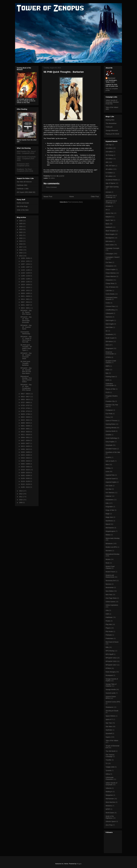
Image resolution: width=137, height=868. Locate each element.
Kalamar (108, 496)
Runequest (109, 675)
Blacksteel (111, 78)
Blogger (79, 864)
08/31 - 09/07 (25, 305)
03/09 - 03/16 (25, 461)
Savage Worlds (111, 689)
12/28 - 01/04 (25, 258)
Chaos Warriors (111, 276)
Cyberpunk (109, 313)
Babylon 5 (109, 217)
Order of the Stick (23, 210)
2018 (21, 244)
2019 (21, 241)
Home (72, 197)
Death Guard (110, 338)
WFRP (108, 809)
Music (108, 563)
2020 (21, 238)
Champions (109, 266)
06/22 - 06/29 (25, 417)
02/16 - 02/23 (25, 470)
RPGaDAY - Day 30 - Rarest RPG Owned (26, 312)
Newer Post (48, 197)
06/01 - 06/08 (25, 426)
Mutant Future (110, 572)
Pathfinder (109, 617)
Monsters (109, 551)
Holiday (108, 468)
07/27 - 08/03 (25, 402)
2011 (21, 497)
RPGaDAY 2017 (111, 665)
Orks (107, 610)
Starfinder (109, 730)
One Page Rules (111, 598)
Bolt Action (109, 241)
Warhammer (110, 799)
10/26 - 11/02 (25, 282)
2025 (21, 224)
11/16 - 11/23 (25, 273)
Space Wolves (110, 716)
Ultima (108, 774)
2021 (21, 235)
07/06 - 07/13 (25, 411)
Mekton (108, 535)
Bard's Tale (109, 220)
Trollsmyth (109, 127)
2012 (21, 494)
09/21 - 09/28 (25, 296)
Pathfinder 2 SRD (23, 189)
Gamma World (110, 431)
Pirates (108, 621)
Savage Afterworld (112, 130)
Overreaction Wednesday (25, 333)
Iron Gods (109, 486)
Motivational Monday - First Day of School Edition (26, 379)
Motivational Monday (112, 554)
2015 (21, 253)
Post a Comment (51, 187)
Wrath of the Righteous (110, 817)
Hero (107, 465)
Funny (108, 417)
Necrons (108, 584)
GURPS (108, 457)
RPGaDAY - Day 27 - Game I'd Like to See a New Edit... (26, 339)
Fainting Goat (110, 377)
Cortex (108, 303)
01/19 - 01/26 (25, 481)
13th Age (109, 145)
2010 (21, 500)
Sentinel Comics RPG (113, 702)
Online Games (110, 602)
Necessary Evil (111, 581)
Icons (107, 472)
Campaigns (109, 254)
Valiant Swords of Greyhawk (111, 784)
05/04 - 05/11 (25, 437)
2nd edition (109, 152)
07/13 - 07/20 (25, 408)
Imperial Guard (111, 479)
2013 (21, 491)
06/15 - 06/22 (25, 420)
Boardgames (110, 238)
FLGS (108, 392)
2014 (21, 256)
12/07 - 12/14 (25, 264)
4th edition (109, 169)
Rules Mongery (111, 672)
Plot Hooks (109, 631)
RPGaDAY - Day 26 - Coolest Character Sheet (26, 356)
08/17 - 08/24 (25, 394)
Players (108, 628)
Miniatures (109, 544)
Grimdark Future (111, 449)
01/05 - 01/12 (25, 487)
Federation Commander (110, 385)
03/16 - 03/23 (25, 458)
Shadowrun (109, 707)
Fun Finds (109, 414)
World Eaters (110, 813)
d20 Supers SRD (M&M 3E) (26, 192)
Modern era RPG (111, 547)
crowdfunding (110, 310)
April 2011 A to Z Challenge (111, 196)
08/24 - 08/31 (25, 308)
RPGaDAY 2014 (111, 658)
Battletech (109, 227)
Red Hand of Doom (112, 642)
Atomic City (109, 213)
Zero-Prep (109, 825)
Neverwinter (110, 588)
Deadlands (109, 334)
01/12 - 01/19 (25, 484)
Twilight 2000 (110, 767)
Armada (108, 206)
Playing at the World (112, 134)
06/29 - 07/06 (25, 414)
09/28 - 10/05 (25, 293)
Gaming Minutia (111, 428)
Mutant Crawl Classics (110, 567)
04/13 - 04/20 (25, 446)
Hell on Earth (110, 461)
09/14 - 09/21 (25, 299)
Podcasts (109, 635)
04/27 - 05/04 (25, 440)
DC (107, 331)
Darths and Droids (23, 203)
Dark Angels (110, 320)
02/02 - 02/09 (25, 475)
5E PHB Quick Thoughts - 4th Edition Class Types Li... (26, 348)
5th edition (52, 178)
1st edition (109, 148)
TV (107, 763)
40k (107, 162)
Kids (107, 503)
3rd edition (109, 159)
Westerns (109, 806)
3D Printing (109, 155)
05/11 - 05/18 (25, 435)
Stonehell (109, 733)
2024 (21, 227)
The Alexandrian (111, 123)
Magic (108, 514)
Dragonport (109, 348)
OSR (107, 614)
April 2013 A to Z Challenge (111, 202)
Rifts (107, 647)
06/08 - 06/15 (25, 423)
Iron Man (109, 489)
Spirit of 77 (109, 719)
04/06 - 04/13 (25, 449)
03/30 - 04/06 (25, 452)
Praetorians (109, 638)
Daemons (109, 317)
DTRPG (108, 357)
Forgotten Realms (112, 396)
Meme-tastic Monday (113, 538)
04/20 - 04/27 (25, 443)
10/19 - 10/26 (25, 285)
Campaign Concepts (112, 248)
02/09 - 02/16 (25, 473)
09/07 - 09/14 (25, 302)
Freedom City (110, 401)
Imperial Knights (111, 482)
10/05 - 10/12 (25, 290)
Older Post (95, 197)
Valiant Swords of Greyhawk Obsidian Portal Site (112, 102)
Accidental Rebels (112, 180)
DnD (107, 345)
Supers (108, 737)
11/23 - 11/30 (25, 270)
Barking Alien (110, 120)
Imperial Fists (110, 475)
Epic (107, 373)
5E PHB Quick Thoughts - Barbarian (25, 363)
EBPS (108, 366)
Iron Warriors (110, 493)
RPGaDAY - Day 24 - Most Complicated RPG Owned (26, 387)
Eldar (107, 370)
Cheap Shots (110, 283)
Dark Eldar (109, 327)
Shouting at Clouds (112, 711)
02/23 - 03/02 (25, 467)
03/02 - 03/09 (25, 464)
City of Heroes (110, 287)
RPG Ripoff (109, 654)
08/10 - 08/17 (25, 397)
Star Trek (109, 723)
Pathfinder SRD (22, 185)
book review (110, 245)
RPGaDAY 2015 (111, 661)
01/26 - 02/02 (25, 478)
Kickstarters (110, 500)
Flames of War (111, 389)
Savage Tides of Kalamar (111, 685)
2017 (21, 247)
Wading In (109, 792)
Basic (107, 224)
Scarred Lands (111, 693)
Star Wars (109, 727)
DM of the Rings (22, 206)
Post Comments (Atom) (75, 202)
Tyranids (108, 771)
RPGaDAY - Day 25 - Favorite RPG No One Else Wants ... (26, 371)
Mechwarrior (110, 528)
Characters (109, 280)
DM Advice (109, 341)
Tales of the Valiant (112, 741)
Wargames (109, 795)
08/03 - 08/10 (25, 399)
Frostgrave (109, 410)
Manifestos (109, 521)
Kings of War (110, 510)
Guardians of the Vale (113, 452)
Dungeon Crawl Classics (111, 362)
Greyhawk (109, 445)
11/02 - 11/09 (25, 279)
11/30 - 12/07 (25, 267)
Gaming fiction (110, 424)
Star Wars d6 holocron (24, 182)
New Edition (110, 591)
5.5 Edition (109, 173)
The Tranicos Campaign (110, 756)
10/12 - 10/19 (25, 287)
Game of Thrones (111, 421)
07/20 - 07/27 (25, 405)
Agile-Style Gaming (112, 187)
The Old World (110, 751)
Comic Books (110, 294)
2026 (21, 221)
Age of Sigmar (110, 183)
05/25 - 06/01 (25, 429)
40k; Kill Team (110, 166)
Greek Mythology (111, 438)
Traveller (109, 760)
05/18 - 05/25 (25, 432)
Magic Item (109, 517)
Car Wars (109, 262)
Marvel (108, 524)
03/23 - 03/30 (25, 455)
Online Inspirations (112, 605)
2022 (21, 232)
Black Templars (111, 231)
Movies (108, 559)
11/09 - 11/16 (25, 276)
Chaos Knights (111, 269)
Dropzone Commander (110, 353)
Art (107, 210)
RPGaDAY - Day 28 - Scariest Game (26, 327)
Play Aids (109, 624)
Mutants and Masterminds (110, 576)
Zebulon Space (111, 821)
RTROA (108, 668)
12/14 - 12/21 (25, 261)
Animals (108, 192)
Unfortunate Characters (110, 778)
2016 (21, 250)
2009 (21, 503)
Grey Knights (110, 442)
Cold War (109, 291)
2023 (21, 229)
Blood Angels (110, 234)
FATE (107, 380)
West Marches (110, 802)
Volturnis (109, 788)
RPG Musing (110, 651)
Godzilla (108, 435)
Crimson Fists (110, 306)
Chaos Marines (111, 273)
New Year (109, 595)
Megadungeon (110, 531)
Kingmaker (109, 507)
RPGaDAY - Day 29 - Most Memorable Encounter (26, 320)
